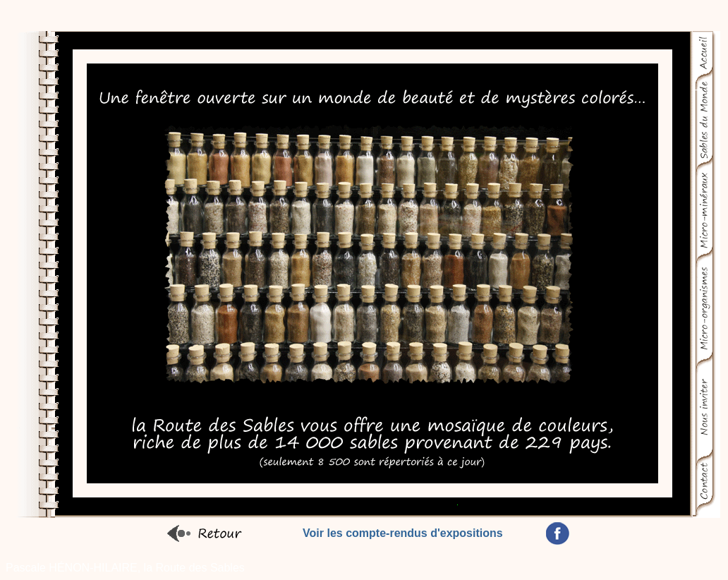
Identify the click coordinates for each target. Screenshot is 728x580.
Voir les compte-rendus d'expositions (403, 533)
